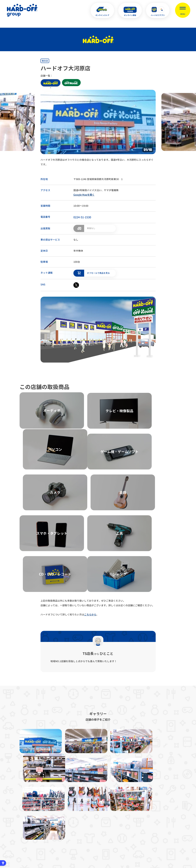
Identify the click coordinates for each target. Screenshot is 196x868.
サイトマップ (27, 815)
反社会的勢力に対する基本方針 (121, 815)
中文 (115, 849)
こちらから (90, 541)
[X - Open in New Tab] (76, 285)
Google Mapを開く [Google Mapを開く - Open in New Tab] (84, 195)
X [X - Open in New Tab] (75, 849)
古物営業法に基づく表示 (85, 815)
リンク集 (149, 815)
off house (72, 83)
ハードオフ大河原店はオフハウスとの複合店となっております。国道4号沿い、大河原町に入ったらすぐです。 (97, 162)
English (92, 849)
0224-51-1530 (82, 217)
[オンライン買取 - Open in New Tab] (130, 10)
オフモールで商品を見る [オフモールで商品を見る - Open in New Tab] (98, 273)
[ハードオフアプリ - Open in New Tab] (158, 10)
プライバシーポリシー (53, 815)
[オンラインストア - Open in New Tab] (102, 10)
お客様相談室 (169, 815)
